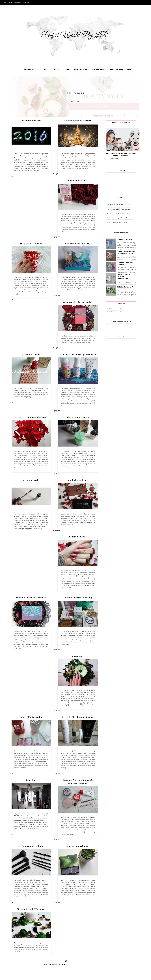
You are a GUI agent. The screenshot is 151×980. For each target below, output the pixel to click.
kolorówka (116, 209)
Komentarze (111, 312)
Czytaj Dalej (57, 174)
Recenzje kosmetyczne (114, 222)
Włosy (126, 222)
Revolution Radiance (78, 480)
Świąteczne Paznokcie (31, 243)
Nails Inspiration (118, 218)
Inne (108, 209)
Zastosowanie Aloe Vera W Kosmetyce (126, 287)
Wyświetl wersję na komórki (56, 965)
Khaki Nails (78, 656)
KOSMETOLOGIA (56, 69)
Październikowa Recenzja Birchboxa (78, 354)
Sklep (10, 2)
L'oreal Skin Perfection (31, 717)
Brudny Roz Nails (78, 537)
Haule (127, 205)
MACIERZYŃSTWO (98, 69)
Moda (108, 218)
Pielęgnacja (130, 218)
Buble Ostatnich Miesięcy (78, 243)
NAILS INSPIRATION (81, 69)
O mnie (5, 2)
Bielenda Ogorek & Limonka (31, 909)
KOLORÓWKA (42, 69)
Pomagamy (26, 2)
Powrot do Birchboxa (78, 846)
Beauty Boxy (111, 205)
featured (120, 205)
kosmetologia (126, 209)
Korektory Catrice (31, 480)
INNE (129, 69)
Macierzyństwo (119, 213)
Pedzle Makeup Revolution (31, 846)
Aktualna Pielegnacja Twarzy (78, 598)
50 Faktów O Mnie (31, 354)
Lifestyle (109, 213)
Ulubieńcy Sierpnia (125, 239)
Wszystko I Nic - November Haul (31, 417)
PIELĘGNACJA (29, 69)
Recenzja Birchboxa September (78, 717)
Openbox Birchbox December (78, 302)
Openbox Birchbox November (31, 598)
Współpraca (17, 2)
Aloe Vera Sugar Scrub (78, 417)
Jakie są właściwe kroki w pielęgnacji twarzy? (126, 252)
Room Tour (31, 780)
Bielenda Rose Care (78, 181)
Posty (109, 308)
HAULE (110, 69)
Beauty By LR (114, 159)
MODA (68, 69)
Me (128, 213)
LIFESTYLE (120, 69)
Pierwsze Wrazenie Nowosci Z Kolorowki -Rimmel (78, 782)
